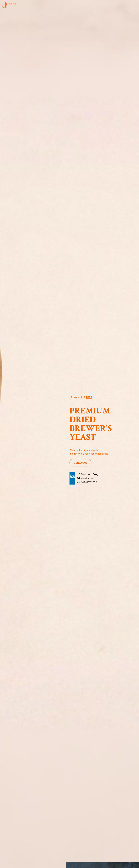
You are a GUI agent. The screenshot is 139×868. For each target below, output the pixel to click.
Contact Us (81, 463)
